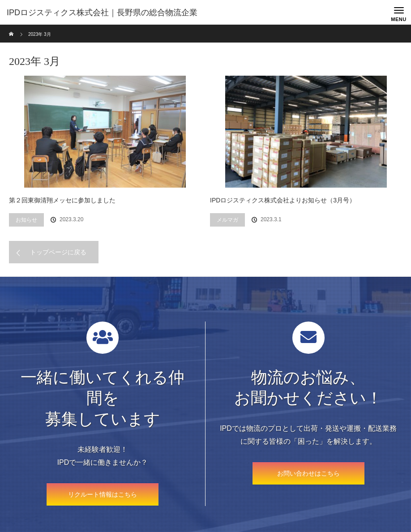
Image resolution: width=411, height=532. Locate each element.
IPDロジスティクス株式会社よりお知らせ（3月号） (283, 200)
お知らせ (26, 220)
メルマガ (227, 220)
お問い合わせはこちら (308, 473)
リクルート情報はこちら (103, 494)
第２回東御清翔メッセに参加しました (62, 200)
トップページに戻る (58, 252)
